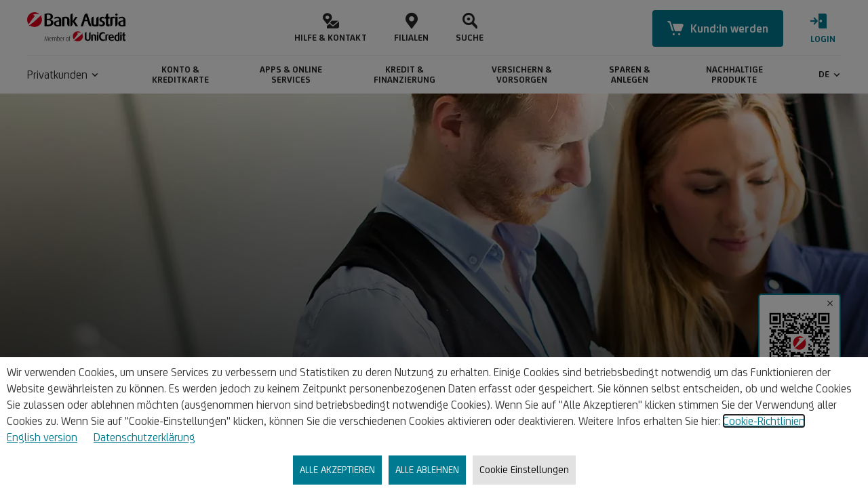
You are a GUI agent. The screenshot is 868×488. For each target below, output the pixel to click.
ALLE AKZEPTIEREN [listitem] (337, 469)
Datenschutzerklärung (144, 437)
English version (42, 437)
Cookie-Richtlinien (764, 421)
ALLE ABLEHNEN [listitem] (427, 469)
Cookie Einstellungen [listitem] (524, 469)
